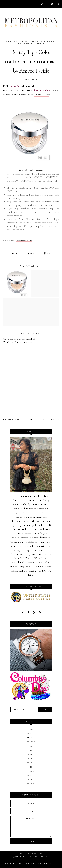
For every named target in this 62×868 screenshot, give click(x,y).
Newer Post (11, 419)
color (43, 41)
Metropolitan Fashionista (27, 864)
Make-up (52, 41)
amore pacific (14, 41)
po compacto (38, 44)
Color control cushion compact (31, 170)
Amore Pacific (41, 95)
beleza (34, 41)
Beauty (26, 41)
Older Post (51, 419)
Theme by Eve (50, 864)
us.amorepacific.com (24, 240)
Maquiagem (24, 44)
